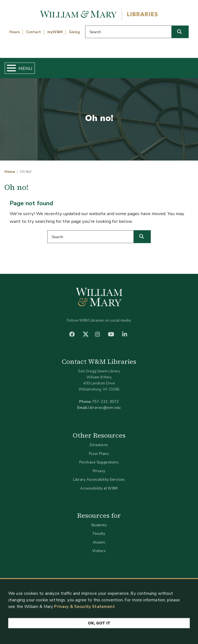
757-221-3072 (105, 402)
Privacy (99, 471)
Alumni (99, 542)
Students (99, 525)
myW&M (55, 32)
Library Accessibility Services (99, 480)
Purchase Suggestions (99, 462)
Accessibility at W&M (99, 488)
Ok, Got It (99, 625)
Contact (34, 32)
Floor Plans (99, 454)
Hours (15, 32)
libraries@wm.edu (105, 408)
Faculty (99, 534)
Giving (74, 32)
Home (10, 172)
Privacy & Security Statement (84, 609)
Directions (99, 445)
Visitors (99, 551)
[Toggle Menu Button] (9, 68)
